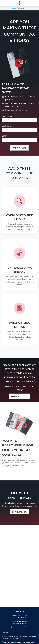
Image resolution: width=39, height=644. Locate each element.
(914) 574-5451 (22, 615)
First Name (7, 116)
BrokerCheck (14, 638)
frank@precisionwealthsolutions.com (19, 627)
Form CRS (9, 632)
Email (4, 136)
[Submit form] (20, 148)
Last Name (7, 126)
